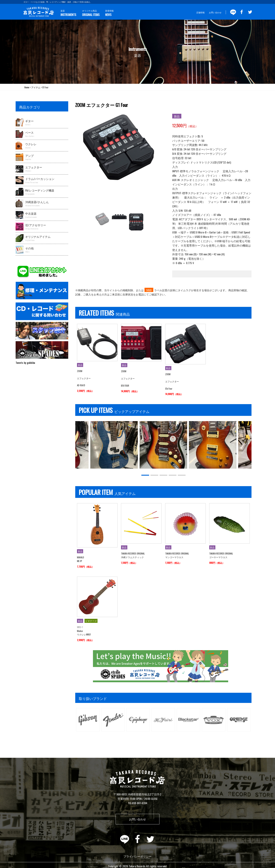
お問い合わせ (215, 12)
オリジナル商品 (90, 13)
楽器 (68, 13)
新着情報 (109, 13)
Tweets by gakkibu (25, 363)
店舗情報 (200, 12)
